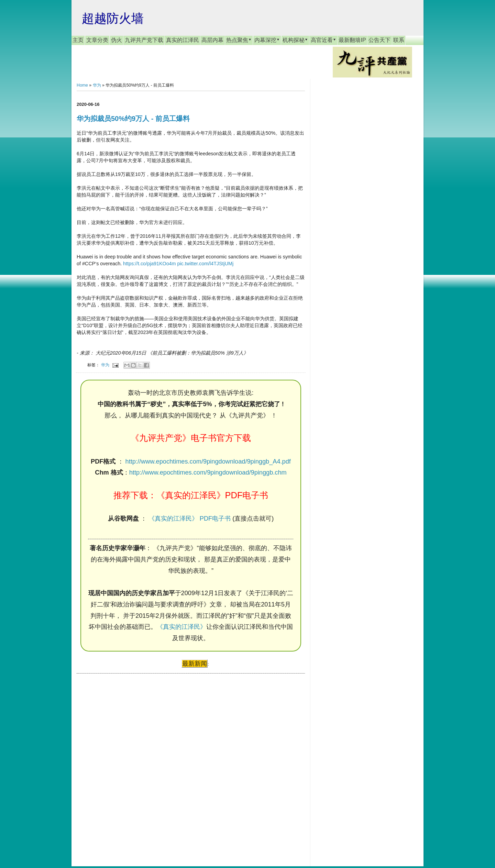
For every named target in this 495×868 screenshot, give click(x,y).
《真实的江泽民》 (181, 627)
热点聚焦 (239, 40)
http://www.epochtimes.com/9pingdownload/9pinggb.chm (208, 472)
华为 (97, 85)
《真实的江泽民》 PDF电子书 (190, 519)
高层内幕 (212, 40)
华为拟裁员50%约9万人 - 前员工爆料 (133, 119)
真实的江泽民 (183, 40)
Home (82, 85)
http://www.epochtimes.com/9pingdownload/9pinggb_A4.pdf (208, 461)
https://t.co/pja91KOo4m (149, 264)
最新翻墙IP (352, 40)
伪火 (117, 40)
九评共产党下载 (144, 40)
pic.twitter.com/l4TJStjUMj (205, 264)
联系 (399, 40)
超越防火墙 (113, 18)
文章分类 (97, 40)
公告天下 (379, 40)
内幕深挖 (267, 40)
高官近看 (323, 40)
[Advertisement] (128, 763)
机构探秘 (295, 40)
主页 (78, 40)
